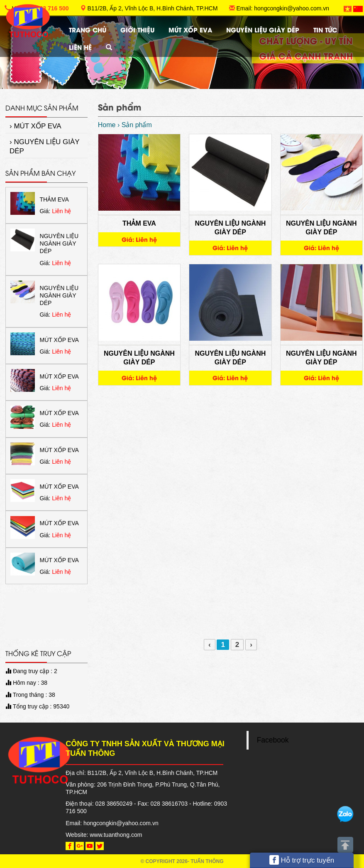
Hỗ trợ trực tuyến (302, 860)
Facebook (273, 740)
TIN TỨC (325, 30)
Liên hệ (80, 47)
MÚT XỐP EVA (190, 30)
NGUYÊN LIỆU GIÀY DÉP (263, 30)
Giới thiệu (137, 30)
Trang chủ (88, 30)
